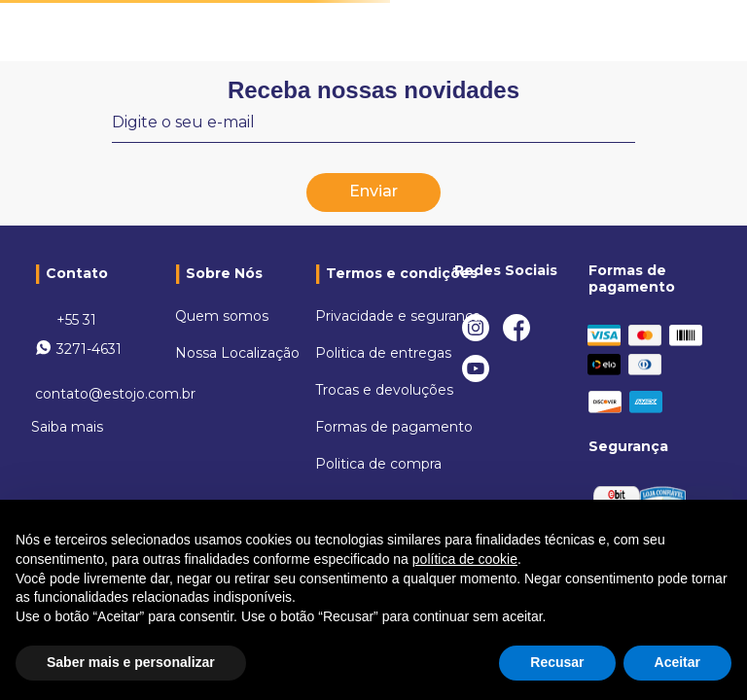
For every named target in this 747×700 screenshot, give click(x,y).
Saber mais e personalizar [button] (131, 662)
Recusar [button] (557, 662)
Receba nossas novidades (373, 90)
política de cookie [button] (465, 559)
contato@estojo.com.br (115, 394)
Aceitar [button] (677, 662)
